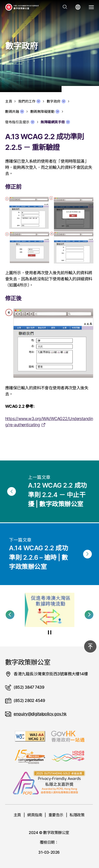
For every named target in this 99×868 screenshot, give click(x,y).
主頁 (17, 815)
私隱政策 (77, 815)
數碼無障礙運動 (45, 112)
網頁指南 (35, 815)
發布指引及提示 (20, 122)
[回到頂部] (90, 646)
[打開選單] (91, 7)
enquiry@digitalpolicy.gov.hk (40, 714)
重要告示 (56, 815)
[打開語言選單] (78, 7)
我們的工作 (29, 101)
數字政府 (56, 101)
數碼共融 (15, 112)
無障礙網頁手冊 (55, 122)
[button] (10, 615)
